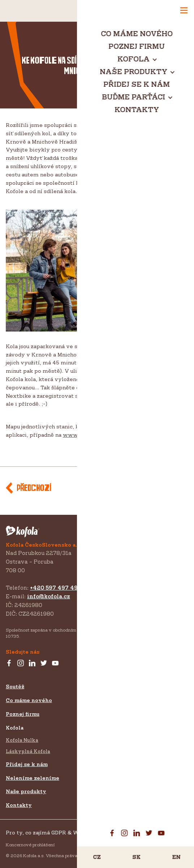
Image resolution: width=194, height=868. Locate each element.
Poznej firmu (23, 714)
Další (169, 488)
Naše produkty (26, 791)
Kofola (15, 728)
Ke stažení (112, 773)
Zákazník (109, 710)
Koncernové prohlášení (30, 845)
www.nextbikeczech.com (97, 435)
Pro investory (116, 759)
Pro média (111, 746)
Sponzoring (112, 699)
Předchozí (34, 488)
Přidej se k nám (27, 764)
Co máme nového (29, 700)
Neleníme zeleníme (33, 778)
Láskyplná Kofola (28, 751)
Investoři (109, 733)
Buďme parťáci (117, 686)
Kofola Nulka (22, 740)
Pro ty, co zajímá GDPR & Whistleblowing (61, 832)
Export (105, 722)
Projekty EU (114, 794)
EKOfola (97, 48)
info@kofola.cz (49, 596)
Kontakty (19, 805)
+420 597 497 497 (56, 588)
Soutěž (15, 686)
